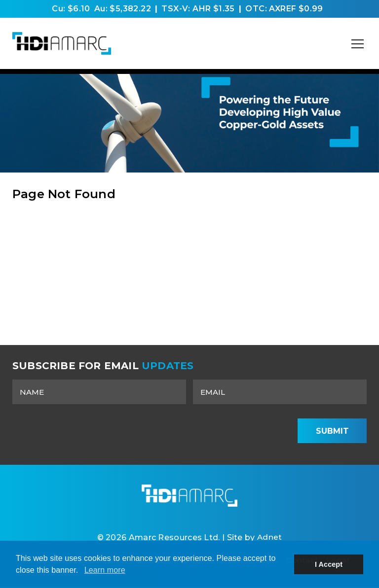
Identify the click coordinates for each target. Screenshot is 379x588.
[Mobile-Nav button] (358, 44)
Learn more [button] (105, 570)
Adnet (269, 538)
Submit (332, 431)
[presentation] (213, 431)
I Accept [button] (329, 564)
